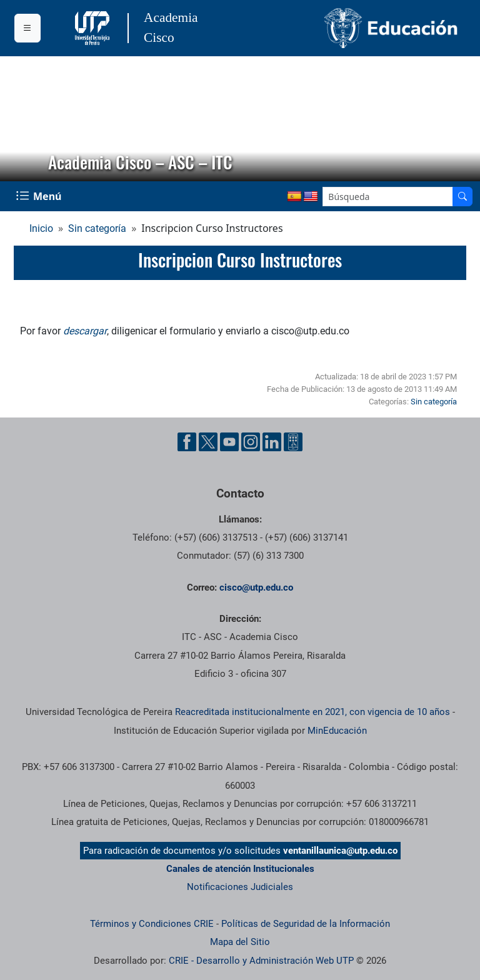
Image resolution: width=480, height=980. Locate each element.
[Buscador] (462, 197)
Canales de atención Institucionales (240, 869)
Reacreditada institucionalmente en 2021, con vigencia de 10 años (312, 712)
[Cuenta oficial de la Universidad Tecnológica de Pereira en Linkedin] (272, 442)
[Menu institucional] (27, 28)
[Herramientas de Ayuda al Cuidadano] (293, 442)
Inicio (41, 228)
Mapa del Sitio (240, 942)
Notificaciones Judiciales (240, 887)
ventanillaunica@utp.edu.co (340, 851)
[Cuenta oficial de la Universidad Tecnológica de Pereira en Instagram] (251, 442)
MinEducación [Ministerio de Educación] (337, 731)
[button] (19, 119)
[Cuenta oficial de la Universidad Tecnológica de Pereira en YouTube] (229, 442)
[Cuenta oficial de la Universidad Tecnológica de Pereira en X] (208, 442)
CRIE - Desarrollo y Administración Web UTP (261, 961)
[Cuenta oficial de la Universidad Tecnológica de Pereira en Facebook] (187, 442)
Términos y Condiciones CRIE (152, 924)
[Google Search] (388, 197)
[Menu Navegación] (40, 196)
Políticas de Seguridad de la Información (306, 924)
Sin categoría (97, 228)
